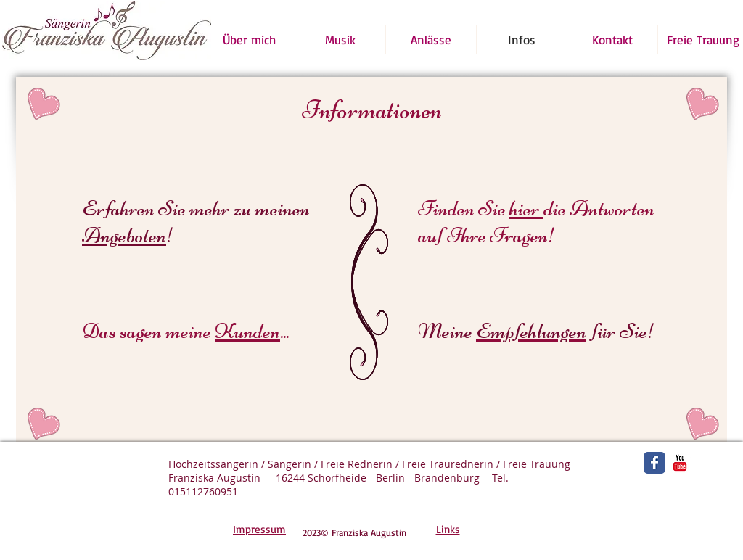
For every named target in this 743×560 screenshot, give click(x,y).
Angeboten (124, 235)
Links (448, 529)
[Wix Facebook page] (654, 463)
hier (526, 209)
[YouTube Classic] (680, 463)
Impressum (259, 529)
